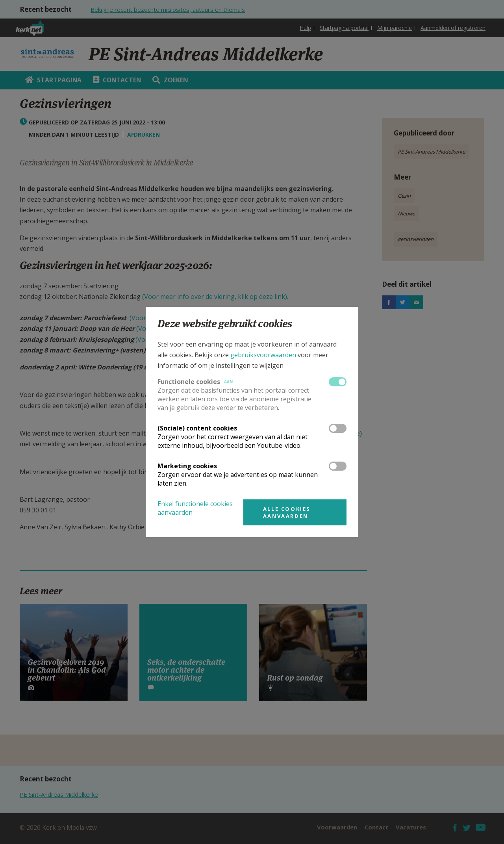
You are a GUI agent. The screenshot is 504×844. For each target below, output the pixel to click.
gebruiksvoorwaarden (263, 355)
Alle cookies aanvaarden (287, 512)
